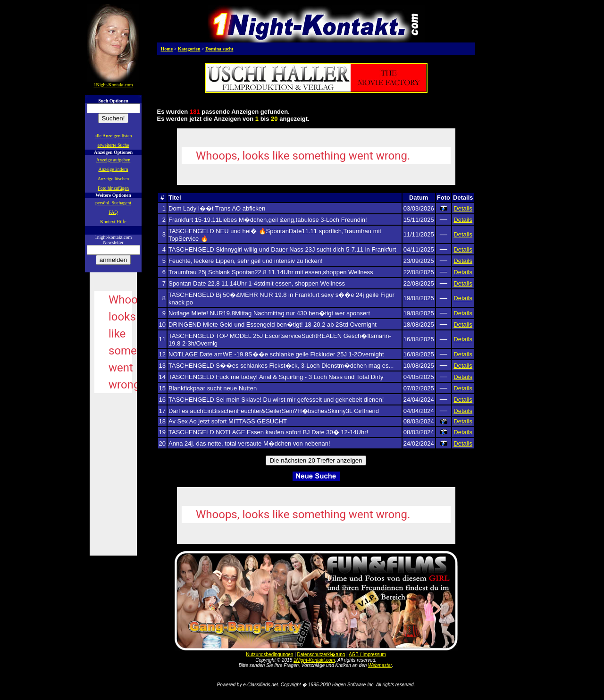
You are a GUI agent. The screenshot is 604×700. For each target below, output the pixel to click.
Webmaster (380, 665)
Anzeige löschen (113, 179)
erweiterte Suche (113, 145)
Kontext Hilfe (113, 222)
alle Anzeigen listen (113, 136)
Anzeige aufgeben (113, 160)
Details (463, 208)
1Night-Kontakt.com (314, 660)
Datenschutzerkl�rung (321, 654)
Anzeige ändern (113, 169)
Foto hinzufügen (113, 188)
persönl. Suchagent (113, 203)
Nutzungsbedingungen (269, 654)
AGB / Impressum (367, 654)
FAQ (113, 212)
